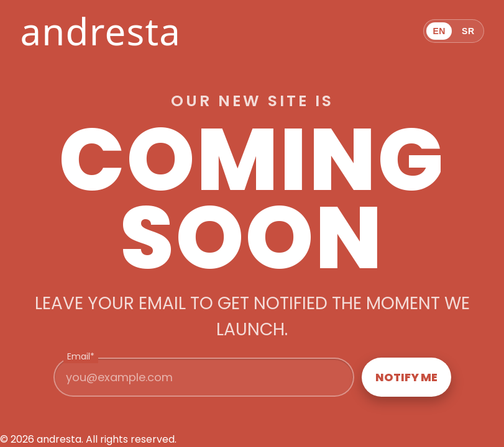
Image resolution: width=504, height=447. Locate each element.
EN (439, 31)
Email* (81, 356)
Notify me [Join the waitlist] (406, 377)
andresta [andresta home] (100, 31)
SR (468, 31)
